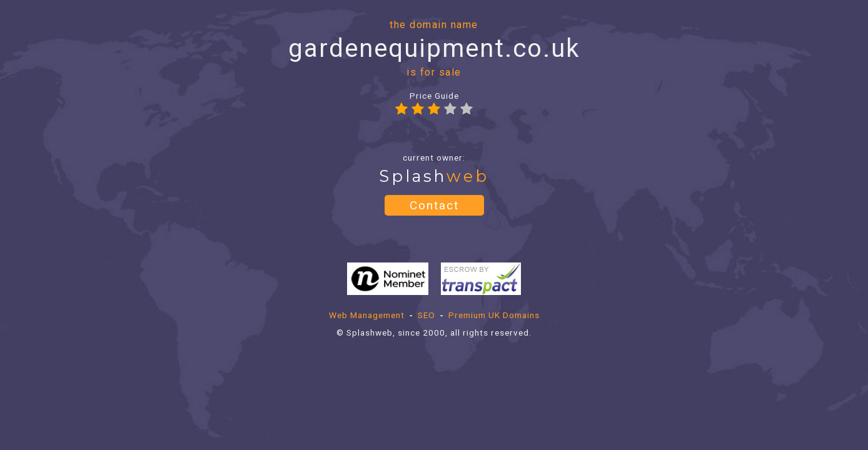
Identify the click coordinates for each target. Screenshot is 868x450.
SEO (426, 315)
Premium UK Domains (494, 315)
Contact (434, 205)
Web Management (367, 315)
